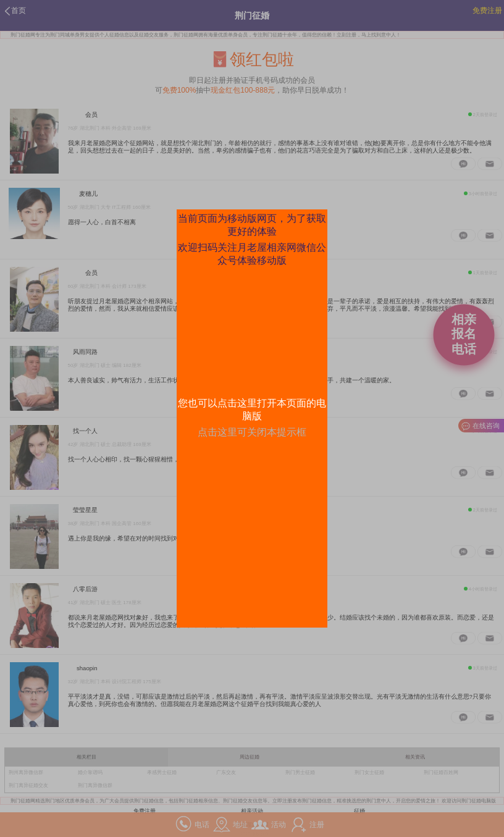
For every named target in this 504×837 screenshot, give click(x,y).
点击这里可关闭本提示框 (252, 432)
